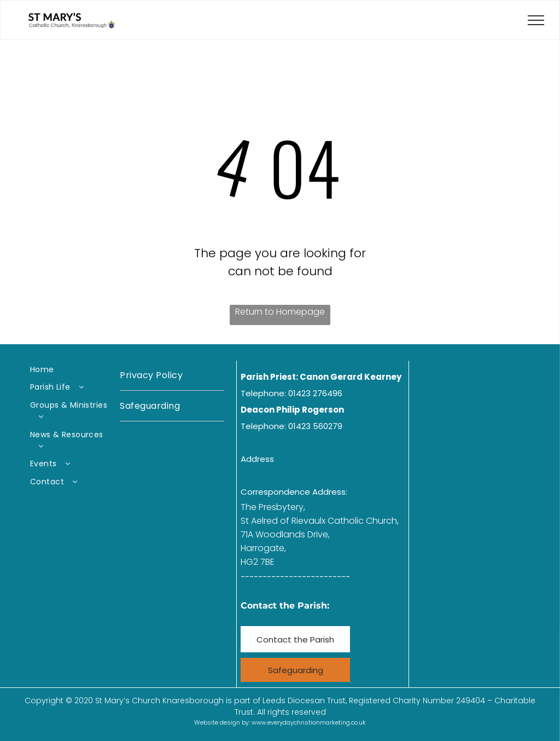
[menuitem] (70, 370)
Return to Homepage (280, 312)
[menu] (536, 20)
